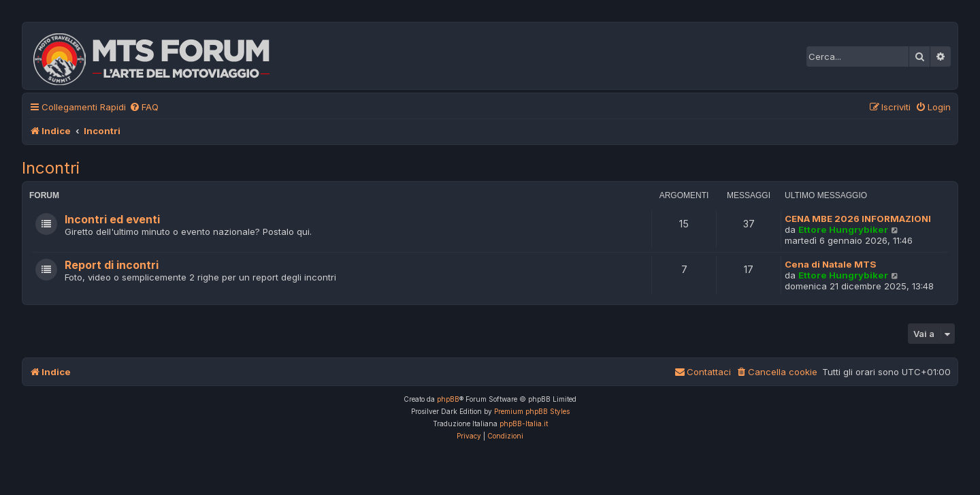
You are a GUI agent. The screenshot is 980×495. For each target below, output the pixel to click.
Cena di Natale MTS (831, 264)
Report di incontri (112, 265)
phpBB (448, 399)
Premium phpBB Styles (532, 411)
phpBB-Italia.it (524, 424)
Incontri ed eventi (112, 220)
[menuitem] (144, 107)
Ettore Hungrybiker (843, 229)
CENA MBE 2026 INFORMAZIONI (858, 219)
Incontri (51, 168)
